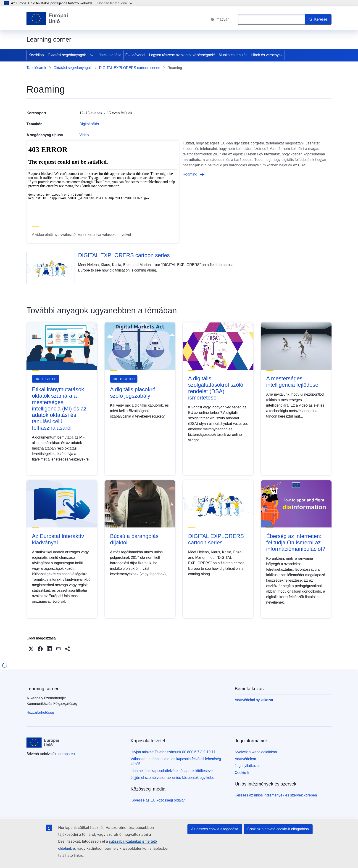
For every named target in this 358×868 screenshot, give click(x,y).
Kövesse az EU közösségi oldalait (158, 800)
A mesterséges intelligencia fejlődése (292, 382)
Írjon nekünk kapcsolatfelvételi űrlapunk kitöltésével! (172, 771)
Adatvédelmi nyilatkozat (254, 700)
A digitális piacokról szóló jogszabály (133, 393)
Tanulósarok (36, 68)
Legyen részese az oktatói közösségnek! (182, 55)
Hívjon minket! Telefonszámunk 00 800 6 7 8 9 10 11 (173, 752)
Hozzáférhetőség (40, 712)
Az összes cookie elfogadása (215, 829)
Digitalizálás (89, 124)
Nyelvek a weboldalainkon (256, 752)
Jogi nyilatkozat (247, 766)
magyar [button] (220, 19)
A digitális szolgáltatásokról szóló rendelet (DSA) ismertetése (216, 388)
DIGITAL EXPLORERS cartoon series (130, 68)
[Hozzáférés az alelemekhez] (92, 55)
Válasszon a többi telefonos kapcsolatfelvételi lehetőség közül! (176, 761)
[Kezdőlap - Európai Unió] (47, 18)
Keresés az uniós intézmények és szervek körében (276, 795)
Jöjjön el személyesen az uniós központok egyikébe (172, 778)
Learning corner (42, 689)
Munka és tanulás (233, 55)
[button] (31, 649)
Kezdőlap (36, 55)
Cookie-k (242, 773)
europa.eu (67, 754)
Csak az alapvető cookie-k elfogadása (278, 829)
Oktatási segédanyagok (67, 55)
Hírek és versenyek (267, 55)
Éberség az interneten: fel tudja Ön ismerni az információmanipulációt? (296, 542)
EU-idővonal (135, 55)
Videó (84, 135)
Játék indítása (110, 55)
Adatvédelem (245, 759)
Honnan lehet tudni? (115, 3)
